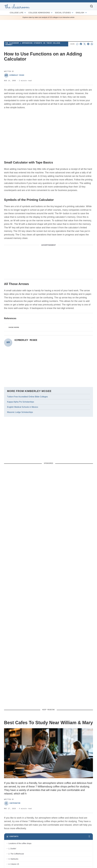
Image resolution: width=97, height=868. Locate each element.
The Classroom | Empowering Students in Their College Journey (33, 44)
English (81, 13)
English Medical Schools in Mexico (23, 407)
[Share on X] (85, 44)
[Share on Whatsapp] (92, 44)
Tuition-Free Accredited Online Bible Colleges (27, 397)
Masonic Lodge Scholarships (20, 412)
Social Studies (64, 13)
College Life (18, 13)
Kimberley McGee (14, 75)
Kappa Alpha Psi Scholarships (21, 402)
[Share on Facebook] (81, 44)
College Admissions (41, 13)
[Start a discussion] (77, 44)
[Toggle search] (91, 6)
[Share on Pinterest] (88, 44)
